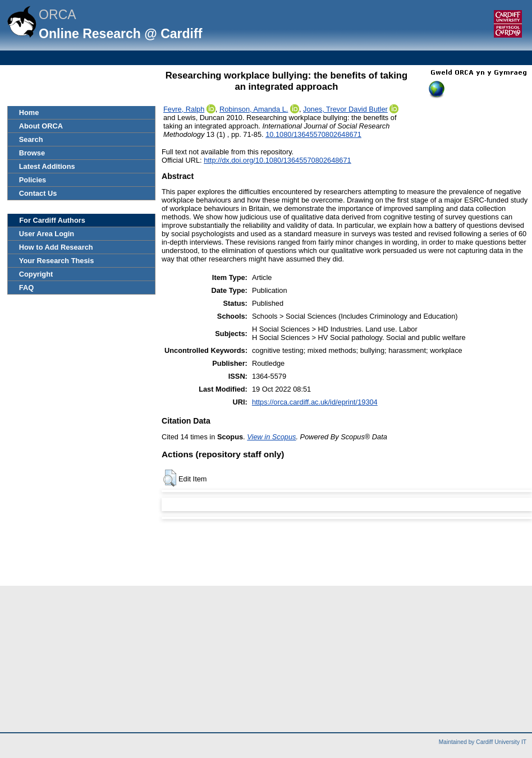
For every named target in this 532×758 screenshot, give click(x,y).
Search (31, 139)
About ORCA (41, 126)
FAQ (26, 288)
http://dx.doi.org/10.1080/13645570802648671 (278, 160)
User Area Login (47, 234)
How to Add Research (56, 247)
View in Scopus (271, 437)
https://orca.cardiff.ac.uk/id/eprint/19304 (315, 402)
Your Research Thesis (56, 261)
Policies (33, 180)
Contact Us (38, 193)
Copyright (36, 274)
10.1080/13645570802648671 (313, 134)
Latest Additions (47, 166)
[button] (170, 478)
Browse (32, 153)
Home (29, 112)
